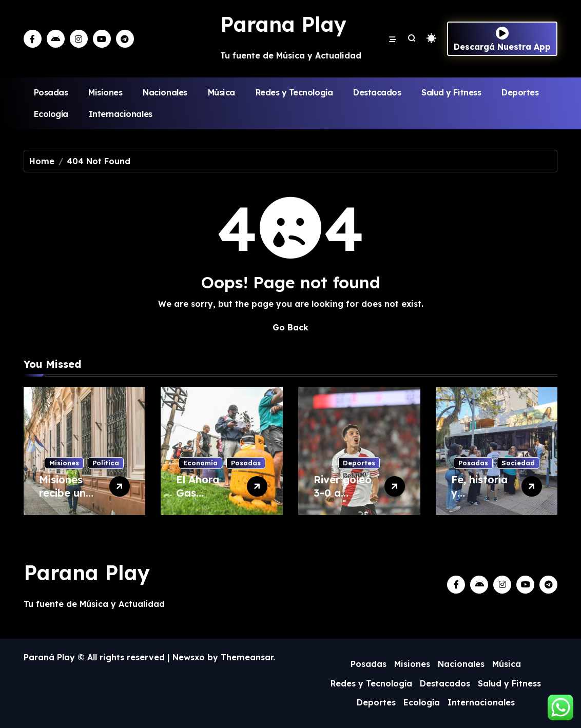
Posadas (51, 92)
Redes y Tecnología (294, 92)
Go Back (290, 327)
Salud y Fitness (451, 92)
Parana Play (283, 24)
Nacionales (165, 92)
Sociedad (518, 463)
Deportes (520, 92)
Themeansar (247, 657)
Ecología (51, 114)
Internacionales (121, 114)
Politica (106, 463)
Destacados (377, 92)
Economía (200, 463)
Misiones (105, 92)
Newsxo (189, 657)
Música (221, 92)
